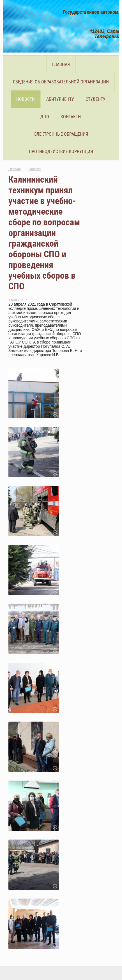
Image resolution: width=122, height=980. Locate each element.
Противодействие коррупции (61, 152)
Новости (26, 99)
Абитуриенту (60, 99)
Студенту (95, 99)
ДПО (45, 117)
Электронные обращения (61, 134)
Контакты (71, 117)
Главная (61, 64)
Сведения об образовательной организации (61, 82)
